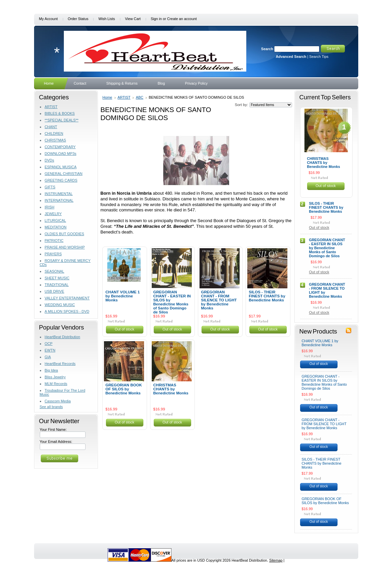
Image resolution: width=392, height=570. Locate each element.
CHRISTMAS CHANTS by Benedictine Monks (171, 389)
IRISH (50, 207)
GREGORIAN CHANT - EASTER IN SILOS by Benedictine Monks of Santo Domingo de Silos (172, 302)
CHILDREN (54, 133)
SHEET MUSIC (57, 278)
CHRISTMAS (55, 140)
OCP (49, 344)
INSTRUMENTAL (59, 194)
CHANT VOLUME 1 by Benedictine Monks (123, 296)
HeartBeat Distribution (62, 337)
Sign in (156, 19)
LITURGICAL (55, 220)
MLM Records (56, 384)
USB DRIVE (55, 291)
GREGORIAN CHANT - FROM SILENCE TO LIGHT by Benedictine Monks (219, 300)
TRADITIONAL (57, 285)
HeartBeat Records (60, 364)
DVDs (49, 160)
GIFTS (50, 187)
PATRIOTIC (54, 241)
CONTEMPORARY (60, 147)
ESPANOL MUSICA (61, 167)
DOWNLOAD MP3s (61, 154)
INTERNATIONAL (59, 200)
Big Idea (51, 370)
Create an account (182, 19)
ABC (140, 97)
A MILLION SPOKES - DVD (67, 311)
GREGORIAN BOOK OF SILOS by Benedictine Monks (124, 389)
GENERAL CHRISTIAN (64, 174)
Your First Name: (53, 430)
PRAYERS (53, 254)
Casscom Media (58, 401)
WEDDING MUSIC (60, 305)
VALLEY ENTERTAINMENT (67, 298)
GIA (48, 357)
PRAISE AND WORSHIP (65, 247)
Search (267, 49)
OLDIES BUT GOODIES (64, 234)
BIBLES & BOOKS (60, 113)
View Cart (133, 19)
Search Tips (319, 57)
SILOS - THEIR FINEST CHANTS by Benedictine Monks (267, 296)
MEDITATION (56, 227)
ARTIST (51, 107)
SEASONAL (55, 271)
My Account (48, 19)
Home (107, 97)
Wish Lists (107, 19)
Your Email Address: (56, 442)
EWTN (50, 350)
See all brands (51, 407)
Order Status (78, 19)
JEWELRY (53, 214)
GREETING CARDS (61, 180)
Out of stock (124, 329)
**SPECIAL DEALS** (62, 120)
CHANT (51, 127)
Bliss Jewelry (55, 377)
